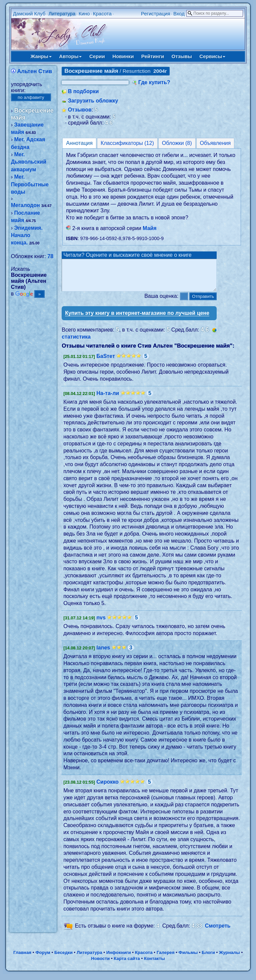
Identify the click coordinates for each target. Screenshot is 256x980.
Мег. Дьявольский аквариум (29, 162)
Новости (100, 964)
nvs (101, 624)
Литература (62, 14)
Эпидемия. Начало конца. (27, 235)
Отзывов (80, 110)
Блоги (208, 958)
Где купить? (154, 82)
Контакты (154, 964)
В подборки (83, 91)
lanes (103, 654)
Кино (84, 14)
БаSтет (105, 362)
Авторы (70, 56)
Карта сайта (127, 964)
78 (50, 256)
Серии (97, 56)
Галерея (166, 958)
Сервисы (212, 56)
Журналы (229, 958)
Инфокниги (119, 958)
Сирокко (107, 788)
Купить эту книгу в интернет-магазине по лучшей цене (137, 319)
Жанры (41, 56)
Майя (150, 228)
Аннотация (79, 143)
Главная (22, 958)
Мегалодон (25, 205)
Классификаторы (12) (127, 143)
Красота (102, 14)
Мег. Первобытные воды (30, 184)
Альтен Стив (34, 71)
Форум (43, 958)
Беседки (63, 958)
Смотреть (218, 932)
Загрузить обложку (93, 101)
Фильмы (188, 958)
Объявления (215, 143)
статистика (76, 343)
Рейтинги (153, 56)
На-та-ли (108, 399)
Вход (179, 14)
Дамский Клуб (29, 14)
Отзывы (182, 56)
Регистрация (156, 14)
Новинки (123, 56)
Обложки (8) (177, 143)
